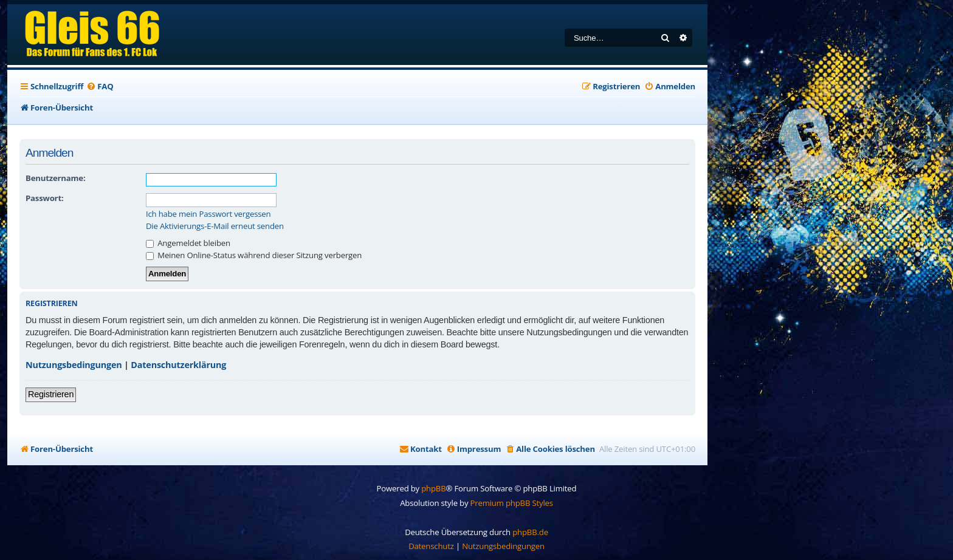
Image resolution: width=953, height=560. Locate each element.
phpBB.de (530, 532)
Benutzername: (55, 178)
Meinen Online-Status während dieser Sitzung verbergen (254, 255)
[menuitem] (100, 87)
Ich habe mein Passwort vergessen (208, 214)
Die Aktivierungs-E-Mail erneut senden (215, 226)
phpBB (433, 488)
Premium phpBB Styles (512, 503)
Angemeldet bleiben (188, 243)
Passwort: (44, 198)
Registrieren (51, 394)
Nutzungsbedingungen (74, 365)
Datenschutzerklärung (178, 365)
